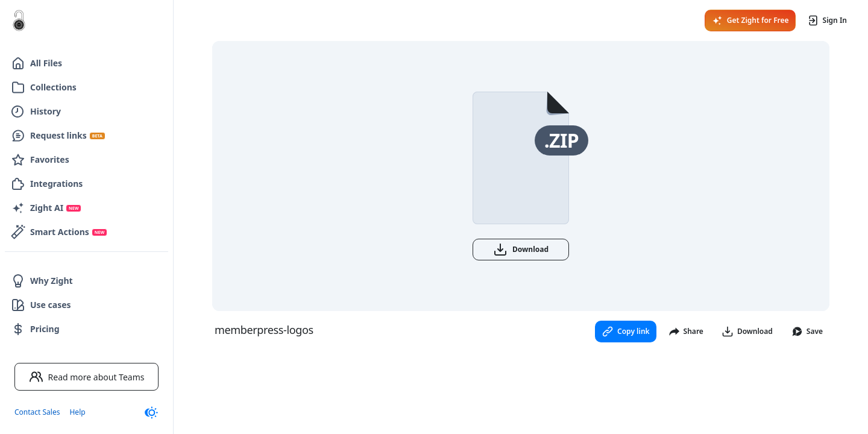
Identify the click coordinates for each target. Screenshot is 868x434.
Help (77, 412)
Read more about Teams (87, 377)
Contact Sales (37, 412)
